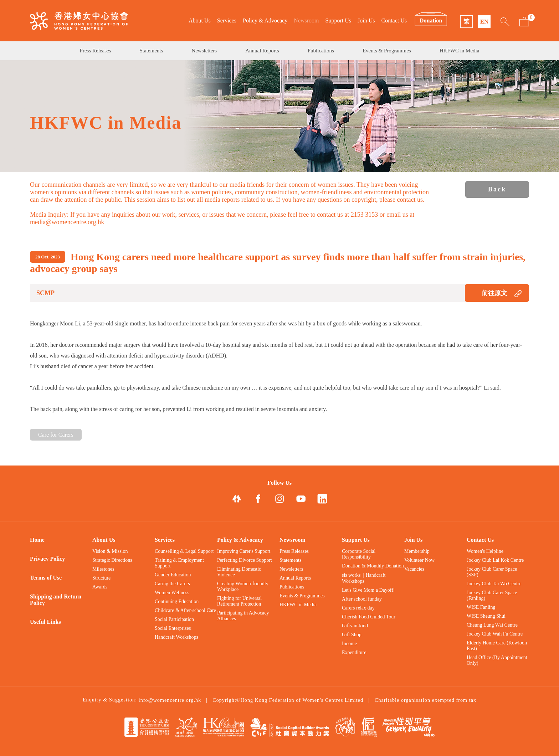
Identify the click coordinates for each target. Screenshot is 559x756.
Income (349, 644)
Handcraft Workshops (176, 637)
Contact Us (394, 20)
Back (497, 189)
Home (37, 540)
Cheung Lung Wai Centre (492, 625)
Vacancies (414, 569)
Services (227, 20)
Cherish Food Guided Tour (369, 617)
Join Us (366, 20)
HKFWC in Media (460, 51)
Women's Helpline (485, 551)
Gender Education (173, 575)
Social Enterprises (173, 628)
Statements (152, 51)
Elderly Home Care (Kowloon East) (497, 646)
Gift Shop (352, 635)
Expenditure (354, 652)
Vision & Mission (110, 551)
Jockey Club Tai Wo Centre (494, 584)
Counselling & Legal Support (184, 551)
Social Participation (174, 619)
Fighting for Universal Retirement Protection (239, 601)
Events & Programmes (387, 51)
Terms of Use (46, 578)
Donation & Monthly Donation (373, 566)
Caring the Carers (172, 584)
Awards (100, 587)
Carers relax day (358, 608)
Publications (321, 51)
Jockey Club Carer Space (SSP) (492, 572)
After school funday (362, 599)
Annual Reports (262, 51)
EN (484, 22)
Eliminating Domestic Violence (239, 572)
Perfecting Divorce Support (245, 560)
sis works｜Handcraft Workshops (364, 578)
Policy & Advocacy (265, 20)
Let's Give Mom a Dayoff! (368, 590)
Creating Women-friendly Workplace (243, 587)
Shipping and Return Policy (56, 600)
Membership (417, 551)
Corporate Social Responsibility (359, 554)
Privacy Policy (47, 559)
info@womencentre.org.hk (170, 700)
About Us (200, 20)
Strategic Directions (112, 560)
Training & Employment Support (179, 563)
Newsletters (204, 51)
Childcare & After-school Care (185, 610)
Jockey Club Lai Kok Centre (495, 560)
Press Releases (96, 51)
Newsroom (306, 20)
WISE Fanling (481, 607)
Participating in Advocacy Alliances (243, 616)
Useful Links (45, 622)
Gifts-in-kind (355, 626)
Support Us (338, 20)
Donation (431, 20)
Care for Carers (56, 435)
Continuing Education (177, 601)
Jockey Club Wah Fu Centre (495, 634)
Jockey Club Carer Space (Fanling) (492, 595)
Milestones (103, 569)
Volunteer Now (419, 560)
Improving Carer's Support (244, 551)
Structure (101, 578)
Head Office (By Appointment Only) (497, 660)
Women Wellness (172, 593)
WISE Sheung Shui (486, 616)
